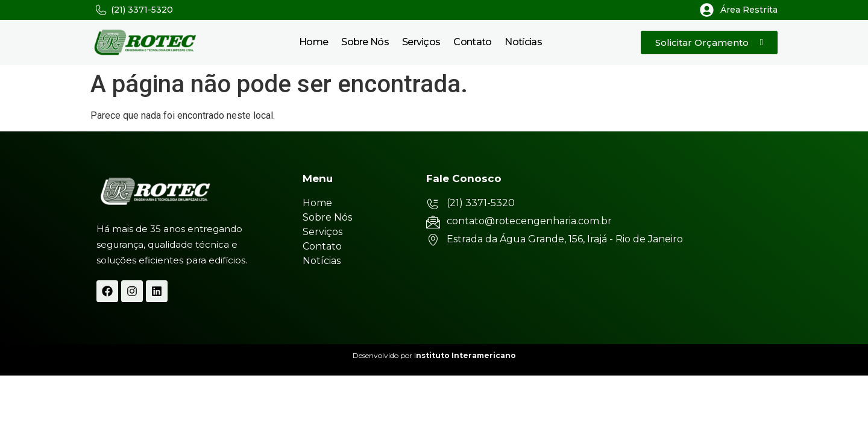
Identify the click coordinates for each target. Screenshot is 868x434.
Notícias (523, 42)
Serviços (421, 42)
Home (313, 42)
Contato (472, 42)
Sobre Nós (365, 42)
